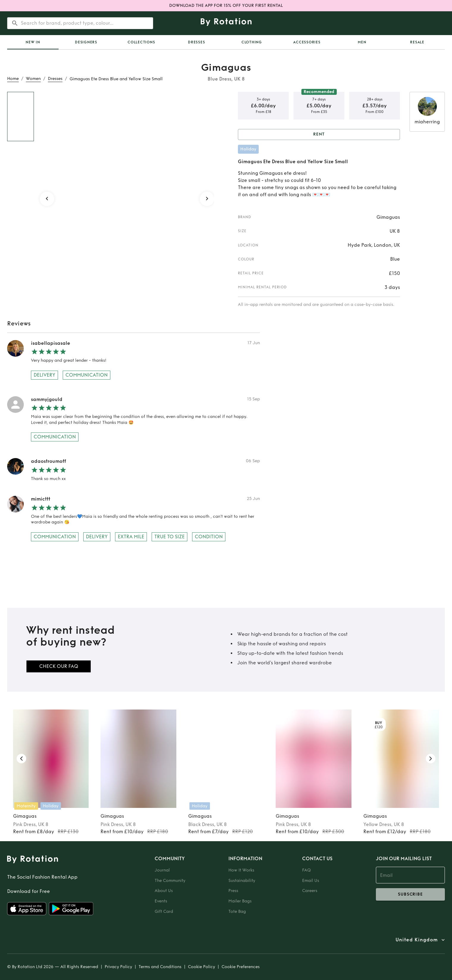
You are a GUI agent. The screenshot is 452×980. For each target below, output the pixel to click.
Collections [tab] (141, 42)
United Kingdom (417, 940)
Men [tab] (362, 42)
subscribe (410, 894)
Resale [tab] (417, 42)
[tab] (33, 42)
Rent (319, 135)
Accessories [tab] (307, 42)
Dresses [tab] (196, 42)
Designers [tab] (86, 42)
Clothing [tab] (252, 42)
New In (33, 42)
